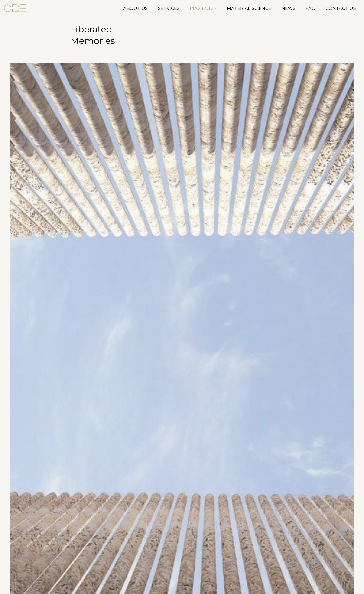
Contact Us (341, 8)
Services (169, 8)
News (289, 8)
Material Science (249, 8)
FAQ (311, 8)
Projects (203, 8)
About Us (136, 8)
